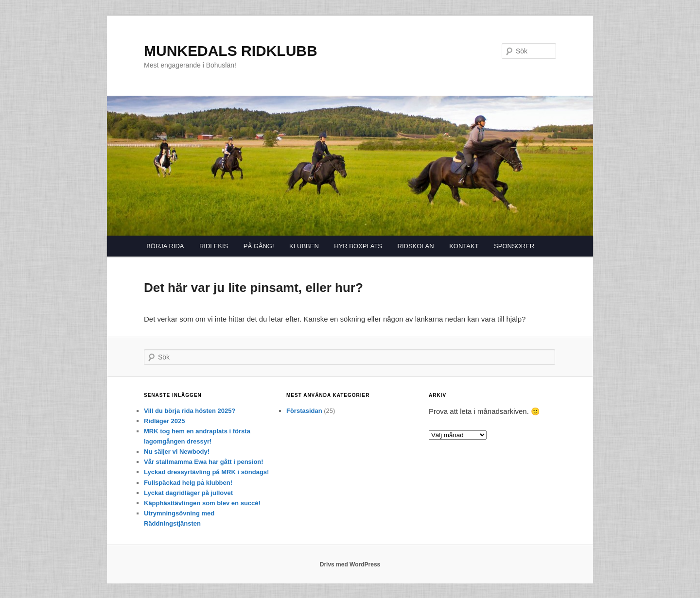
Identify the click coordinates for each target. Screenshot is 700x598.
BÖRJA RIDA (165, 246)
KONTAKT (464, 246)
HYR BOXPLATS (358, 246)
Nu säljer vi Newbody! (177, 452)
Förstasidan (304, 411)
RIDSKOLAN (416, 246)
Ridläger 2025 (165, 421)
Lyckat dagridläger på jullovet (188, 493)
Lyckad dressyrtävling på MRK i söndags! (206, 472)
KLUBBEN (304, 246)
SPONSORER (514, 246)
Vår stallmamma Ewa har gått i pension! (204, 462)
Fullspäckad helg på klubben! (188, 483)
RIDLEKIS (214, 246)
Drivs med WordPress (350, 564)
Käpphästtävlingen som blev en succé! (202, 503)
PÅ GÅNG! (259, 246)
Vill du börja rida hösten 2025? (190, 411)
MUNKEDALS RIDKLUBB (231, 51)
